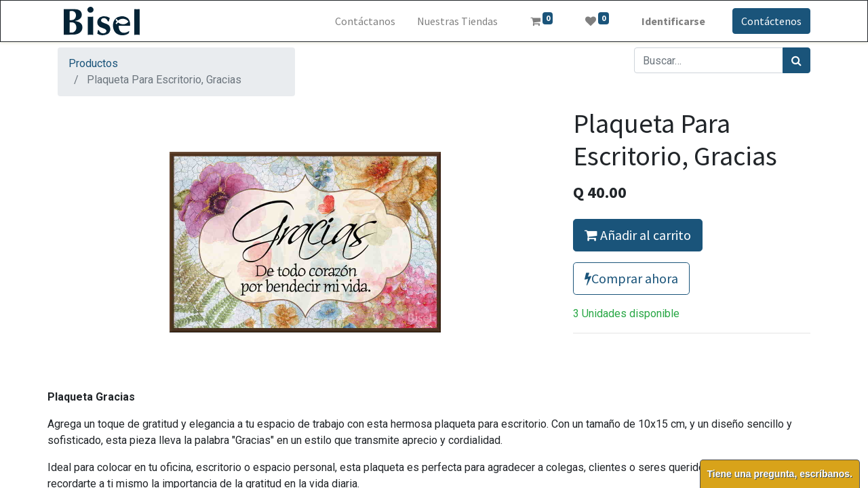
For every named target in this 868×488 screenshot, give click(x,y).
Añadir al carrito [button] (638, 235)
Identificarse (673, 21)
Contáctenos (771, 21)
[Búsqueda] (796, 60)
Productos (93, 63)
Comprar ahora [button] (631, 278)
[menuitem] (365, 21)
